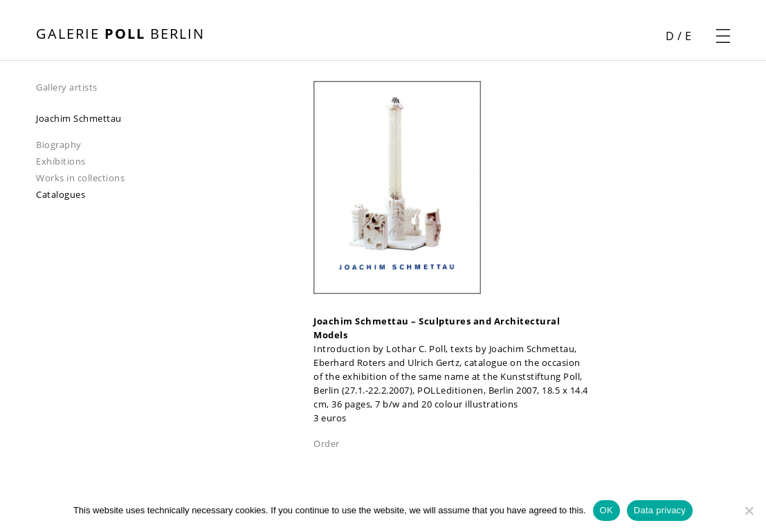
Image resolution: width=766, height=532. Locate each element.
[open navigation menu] (723, 36)
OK (607, 510)
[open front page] (120, 35)
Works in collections (80, 178)
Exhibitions (61, 161)
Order (327, 443)
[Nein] (749, 511)
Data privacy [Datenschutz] (660, 510)
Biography (59, 145)
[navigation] (175, 86)
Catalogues (61, 194)
